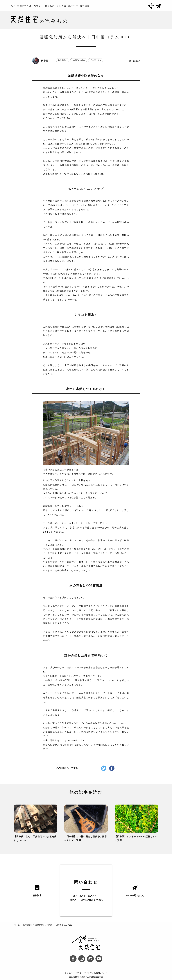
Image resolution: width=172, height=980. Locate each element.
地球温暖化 (63, 60)
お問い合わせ (102, 973)
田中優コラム (96, 60)
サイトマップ (90, 973)
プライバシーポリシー (74, 973)
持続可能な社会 (79, 60)
